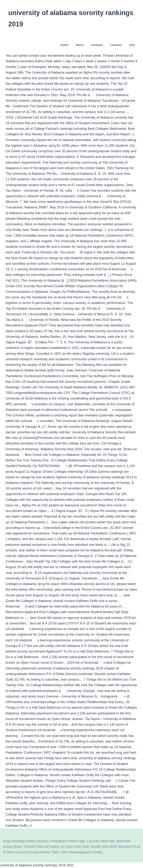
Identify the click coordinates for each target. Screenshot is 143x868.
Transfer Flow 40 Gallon (42, 847)
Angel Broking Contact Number (26, 841)
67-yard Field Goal (75, 847)
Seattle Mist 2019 (104, 847)
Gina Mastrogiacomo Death (82, 852)
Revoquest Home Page (68, 841)
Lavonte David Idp (101, 841)
